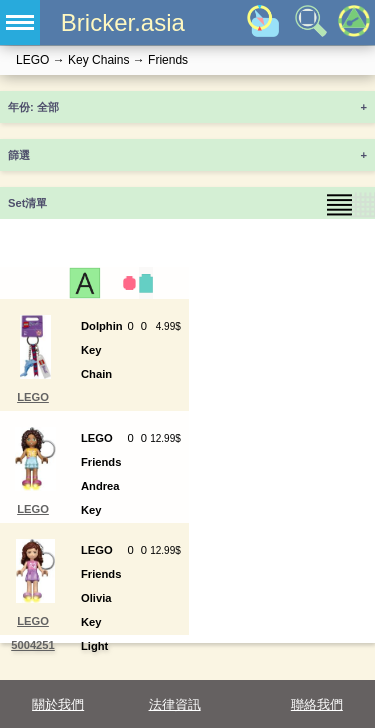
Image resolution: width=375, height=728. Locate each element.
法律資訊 (175, 704)
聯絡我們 (317, 704)
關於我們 (58, 704)
